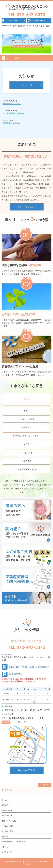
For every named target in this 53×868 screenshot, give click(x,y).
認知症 (27, 399)
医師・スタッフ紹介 (27, 207)
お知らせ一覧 (26, 85)
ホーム (4, 800)
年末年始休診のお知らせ (14, 113)
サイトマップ (7, 790)
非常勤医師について (12, 104)
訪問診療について (8, 816)
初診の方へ (6, 805)
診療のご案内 (7, 810)
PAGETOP (45, 785)
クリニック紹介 (7, 826)
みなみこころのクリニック (30, 861)
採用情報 (5, 836)
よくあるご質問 (7, 831)
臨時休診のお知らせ (12, 123)
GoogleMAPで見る (26, 770)
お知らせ (5, 847)
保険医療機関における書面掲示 (13, 842)
